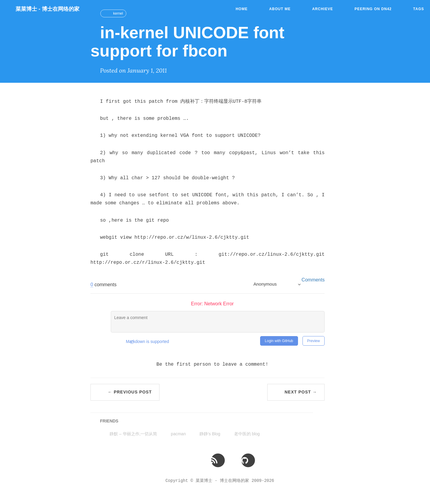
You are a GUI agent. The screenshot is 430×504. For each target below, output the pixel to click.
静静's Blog (210, 434)
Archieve (322, 9)
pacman (178, 434)
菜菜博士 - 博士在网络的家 (47, 9)
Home (242, 9)
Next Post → (301, 392)
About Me (280, 9)
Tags (419, 9)
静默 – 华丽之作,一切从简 (133, 434)
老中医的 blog (247, 434)
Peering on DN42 (373, 9)
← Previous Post (130, 392)
